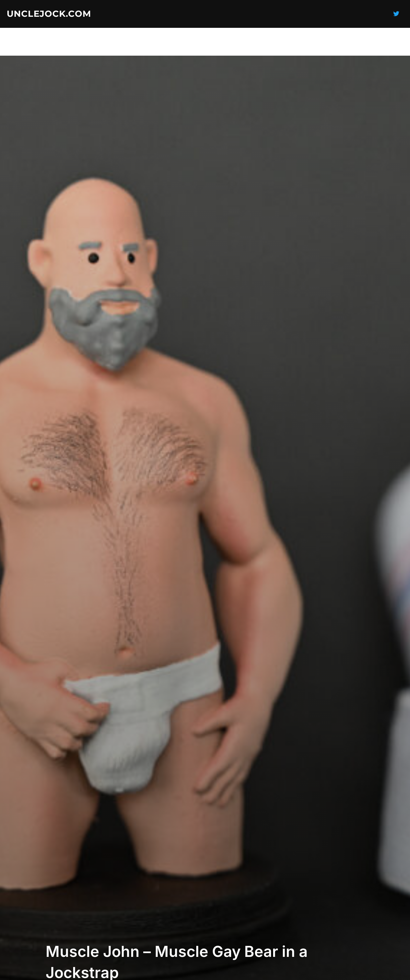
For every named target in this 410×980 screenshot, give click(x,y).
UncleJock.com (49, 14)
